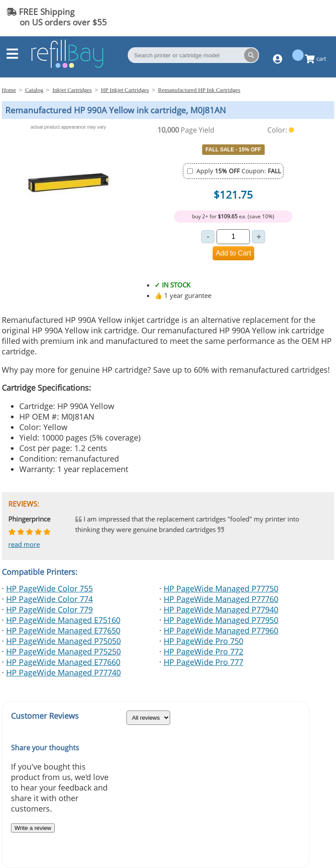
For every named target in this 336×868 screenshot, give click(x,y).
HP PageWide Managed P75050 (63, 641)
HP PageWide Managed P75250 (63, 651)
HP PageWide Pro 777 (203, 662)
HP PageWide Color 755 (49, 588)
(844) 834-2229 (294, 17)
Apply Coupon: (239, 171)
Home (9, 90)
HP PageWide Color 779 (49, 609)
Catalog (34, 90)
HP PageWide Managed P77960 (221, 630)
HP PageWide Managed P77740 (63, 672)
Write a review (33, 828)
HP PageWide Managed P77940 (221, 609)
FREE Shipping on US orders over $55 (57, 17)
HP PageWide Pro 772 (203, 651)
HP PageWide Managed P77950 (221, 620)
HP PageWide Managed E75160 (63, 620)
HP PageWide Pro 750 (203, 641)
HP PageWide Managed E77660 (63, 662)
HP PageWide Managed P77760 (221, 599)
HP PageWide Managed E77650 (63, 630)
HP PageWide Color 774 (49, 599)
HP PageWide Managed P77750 (221, 588)
